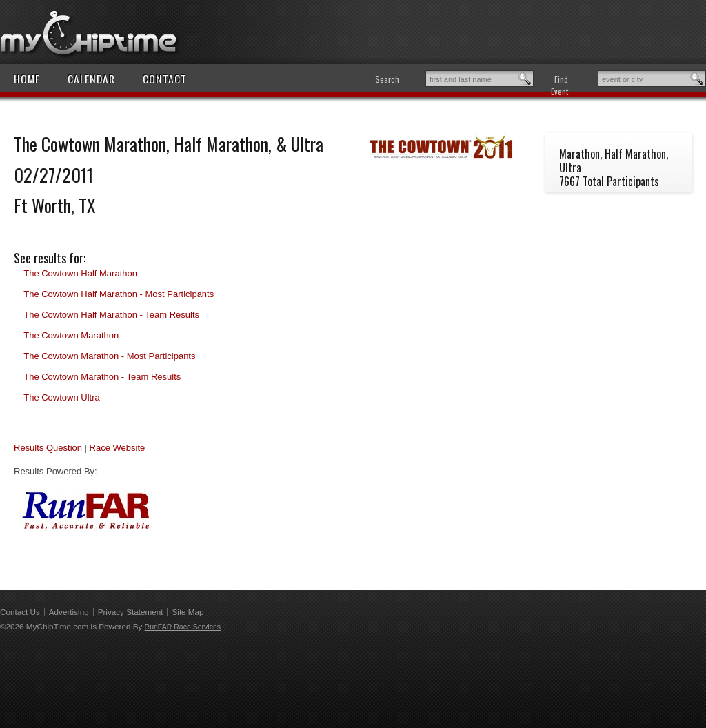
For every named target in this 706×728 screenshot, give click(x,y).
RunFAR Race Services (183, 627)
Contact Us (20, 612)
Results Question (48, 448)
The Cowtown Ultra (62, 397)
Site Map (188, 612)
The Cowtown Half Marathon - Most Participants (119, 294)
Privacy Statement (131, 612)
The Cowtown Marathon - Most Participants (109, 356)
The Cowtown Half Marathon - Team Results (111, 315)
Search (387, 79)
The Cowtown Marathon (71, 335)
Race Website (118, 448)
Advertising (69, 612)
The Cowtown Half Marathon (80, 273)
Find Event (559, 85)
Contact (165, 79)
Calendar (91, 79)
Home (27, 79)
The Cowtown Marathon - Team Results (102, 377)
